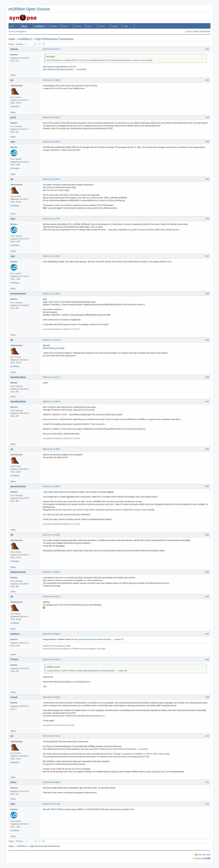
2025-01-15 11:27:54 (51, 219)
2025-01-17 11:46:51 (51, 449)
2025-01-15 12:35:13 (51, 256)
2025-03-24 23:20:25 (51, 697)
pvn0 (13, 117)
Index (12, 26)
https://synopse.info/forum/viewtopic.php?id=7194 (129, 757)
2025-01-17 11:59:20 (51, 486)
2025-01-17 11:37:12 (51, 377)
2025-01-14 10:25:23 (51, 142)
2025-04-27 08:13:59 (51, 804)
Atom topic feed (204, 855)
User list (78, 26)
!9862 (53, 809)
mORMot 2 (25, 39)
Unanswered (205, 31)
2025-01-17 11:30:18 (51, 294)
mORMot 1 (54, 26)
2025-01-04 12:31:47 (51, 49)
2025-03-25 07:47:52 (51, 736)
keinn (13, 782)
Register (114, 26)
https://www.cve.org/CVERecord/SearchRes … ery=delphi (124, 749)
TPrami (14, 659)
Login (126, 26)
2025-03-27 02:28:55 (51, 782)
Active (195, 31)
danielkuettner (18, 294)
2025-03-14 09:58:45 (51, 634)
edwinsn (15, 634)
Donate (65, 26)
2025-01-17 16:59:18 (51, 572)
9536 (45, 262)
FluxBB (207, 858)
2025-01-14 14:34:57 (51, 179)
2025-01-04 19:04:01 (51, 117)
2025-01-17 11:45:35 (51, 402)
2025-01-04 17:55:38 (51, 80)
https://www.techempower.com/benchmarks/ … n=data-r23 (99, 639)
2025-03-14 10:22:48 (51, 659)
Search (102, 26)
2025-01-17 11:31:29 (51, 340)
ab (12, 80)
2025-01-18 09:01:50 (51, 597)
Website (16, 107)
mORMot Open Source (29, 9)
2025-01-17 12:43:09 (51, 535)
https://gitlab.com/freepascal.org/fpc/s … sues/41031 (65, 69)
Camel (14, 697)
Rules (89, 26)
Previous (19, 44)
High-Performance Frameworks (54, 39)
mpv (13, 142)
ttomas (14, 49)
